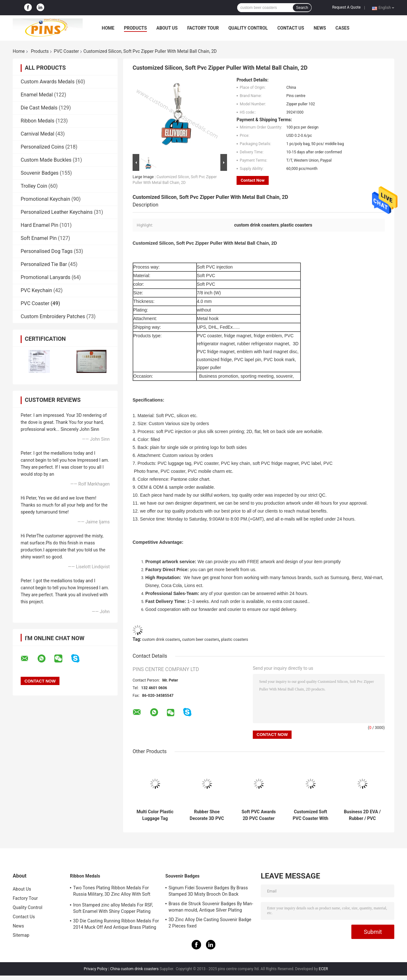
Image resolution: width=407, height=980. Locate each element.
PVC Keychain (36, 290)
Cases (342, 28)
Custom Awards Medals (48, 82)
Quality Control (248, 28)
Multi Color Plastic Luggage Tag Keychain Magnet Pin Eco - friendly (155, 815)
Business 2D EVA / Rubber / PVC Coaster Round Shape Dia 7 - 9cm (362, 815)
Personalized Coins (42, 147)
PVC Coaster (66, 51)
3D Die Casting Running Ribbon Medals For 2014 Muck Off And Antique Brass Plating (116, 924)
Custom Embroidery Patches (53, 316)
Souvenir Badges (40, 173)
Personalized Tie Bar (44, 264)
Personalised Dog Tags (47, 251)
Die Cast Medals (39, 108)
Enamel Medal (37, 95)
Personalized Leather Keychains (57, 212)
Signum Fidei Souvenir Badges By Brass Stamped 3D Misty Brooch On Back (208, 891)
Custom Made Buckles (46, 160)
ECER (324, 969)
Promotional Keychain (45, 199)
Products (135, 28)
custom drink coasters (161, 640)
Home (108, 28)
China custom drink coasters (134, 969)
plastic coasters (235, 640)
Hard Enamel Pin (39, 225)
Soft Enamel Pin (39, 238)
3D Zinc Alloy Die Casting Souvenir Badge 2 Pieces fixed (210, 923)
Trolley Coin (34, 186)
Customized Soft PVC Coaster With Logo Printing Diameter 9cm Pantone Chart (311, 815)
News (320, 28)
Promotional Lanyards (45, 277)
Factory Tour (203, 28)
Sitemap (21, 935)
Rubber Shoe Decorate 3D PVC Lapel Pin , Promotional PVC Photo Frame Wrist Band (207, 815)
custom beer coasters (201, 640)
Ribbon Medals (38, 121)
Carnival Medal (38, 134)
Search (302, 8)
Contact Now (253, 180)
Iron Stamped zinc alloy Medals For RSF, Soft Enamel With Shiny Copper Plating (113, 908)
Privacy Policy (96, 969)
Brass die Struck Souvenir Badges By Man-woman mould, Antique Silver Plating (211, 907)
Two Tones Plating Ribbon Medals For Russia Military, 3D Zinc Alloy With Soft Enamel (112, 892)
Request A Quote (346, 7)
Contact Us (291, 28)
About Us (167, 28)
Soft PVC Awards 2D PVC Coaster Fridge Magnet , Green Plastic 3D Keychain (259, 815)
